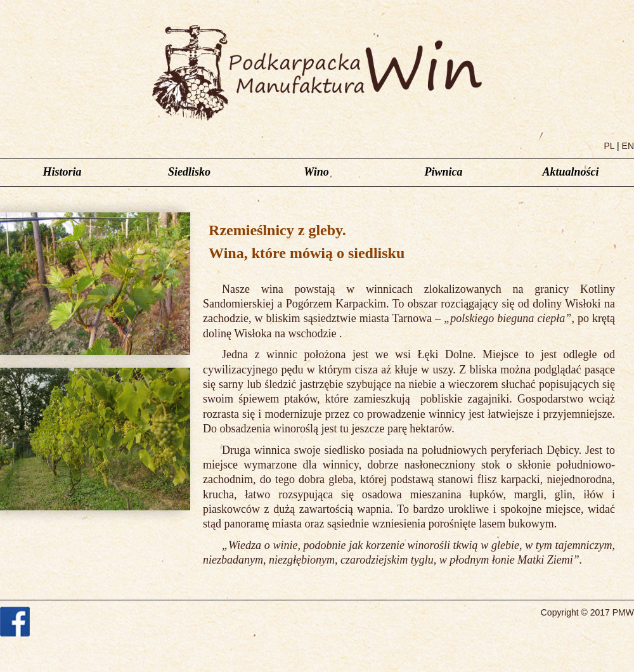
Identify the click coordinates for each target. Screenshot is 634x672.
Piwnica (443, 172)
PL (610, 146)
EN (628, 146)
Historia (62, 172)
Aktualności (570, 172)
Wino (316, 172)
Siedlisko (189, 172)
